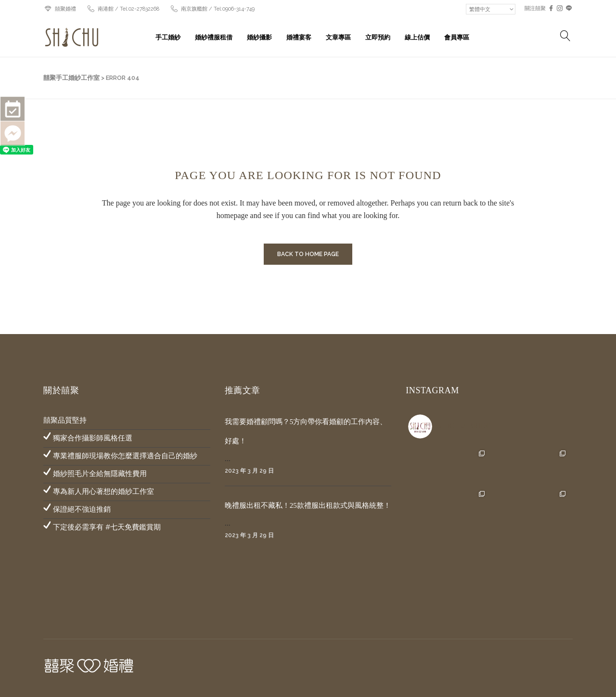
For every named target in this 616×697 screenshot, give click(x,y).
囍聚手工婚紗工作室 (71, 78)
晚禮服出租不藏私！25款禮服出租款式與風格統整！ (308, 505)
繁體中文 (480, 9)
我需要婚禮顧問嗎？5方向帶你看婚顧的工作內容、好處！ (306, 431)
